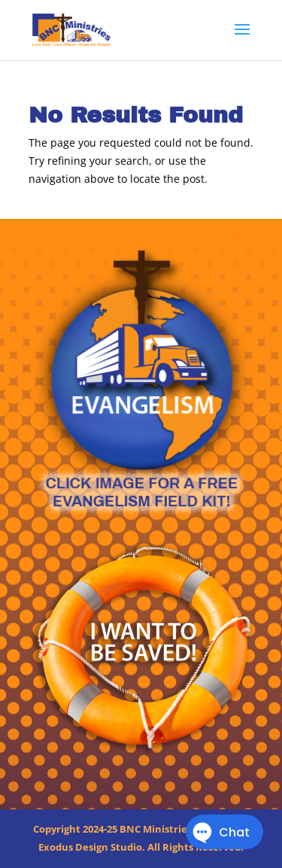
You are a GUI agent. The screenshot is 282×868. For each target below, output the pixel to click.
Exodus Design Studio (90, 847)
